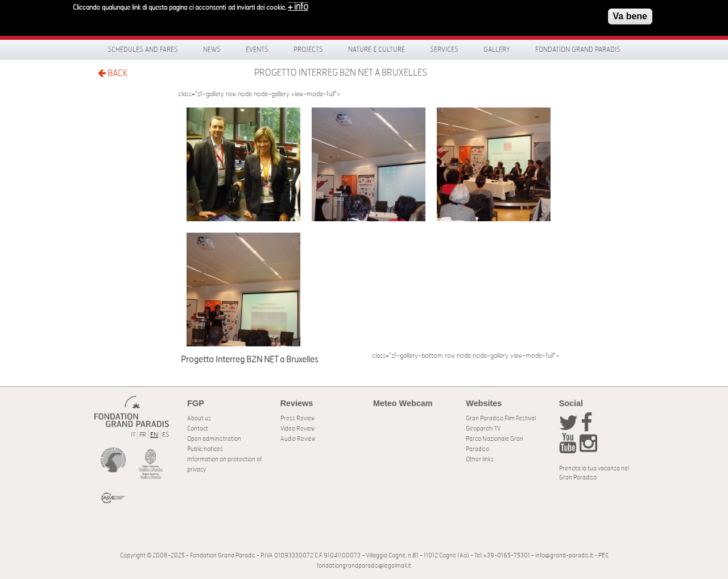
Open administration (214, 439)
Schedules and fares (143, 49)
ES (166, 435)
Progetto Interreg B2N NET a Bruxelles (341, 73)
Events (257, 49)
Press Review (297, 418)
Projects (308, 49)
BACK (113, 73)
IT (133, 435)
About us (199, 418)
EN (154, 435)
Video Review (297, 429)
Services (444, 49)
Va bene (630, 13)
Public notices (205, 449)
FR (143, 435)
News (212, 49)
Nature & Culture (377, 49)
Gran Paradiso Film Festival (501, 418)
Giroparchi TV (483, 429)
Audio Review (298, 439)
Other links (480, 459)
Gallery (497, 49)
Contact (198, 429)
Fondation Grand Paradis (578, 49)
